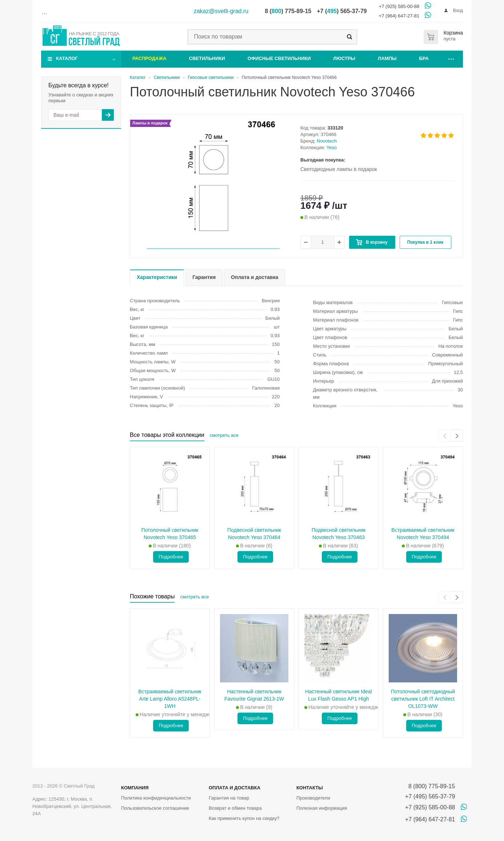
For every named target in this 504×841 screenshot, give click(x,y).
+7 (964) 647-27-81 (399, 16)
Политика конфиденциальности (156, 798)
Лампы (387, 58)
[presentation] (445, 436)
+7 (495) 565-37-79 (430, 796)
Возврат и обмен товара (235, 808)
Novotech (327, 141)
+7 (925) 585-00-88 (399, 6)
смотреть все (224, 435)
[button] (213, 249)
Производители (313, 798)
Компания (135, 788)
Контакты (310, 788)
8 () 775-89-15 (288, 11)
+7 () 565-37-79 (342, 11)
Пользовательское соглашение (155, 808)
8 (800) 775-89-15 (430, 786)
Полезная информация (322, 808)
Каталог (67, 58)
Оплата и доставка (235, 788)
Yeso (332, 148)
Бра (424, 58)
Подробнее (171, 557)
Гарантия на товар (229, 798)
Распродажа (149, 58)
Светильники (207, 58)
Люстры (344, 58)
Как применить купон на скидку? (244, 818)
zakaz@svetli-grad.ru (221, 11)
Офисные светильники (279, 58)
